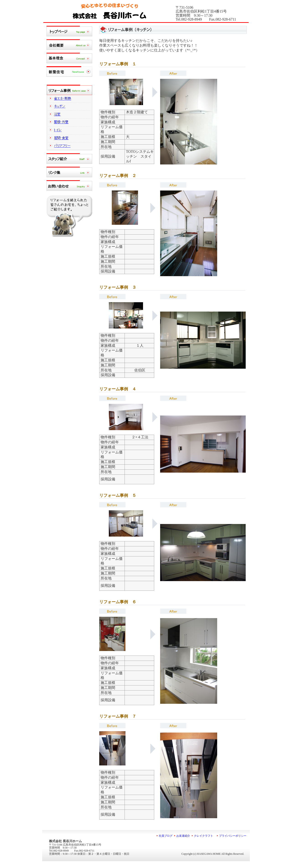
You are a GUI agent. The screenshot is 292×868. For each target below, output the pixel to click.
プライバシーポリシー (233, 836)
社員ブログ (166, 836)
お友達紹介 (183, 836)
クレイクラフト (206, 836)
